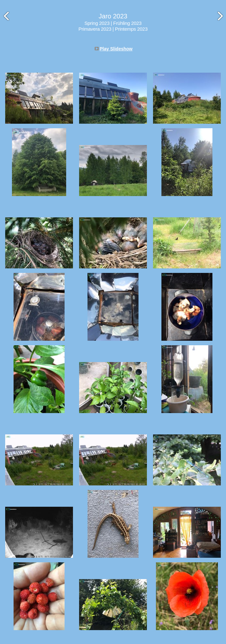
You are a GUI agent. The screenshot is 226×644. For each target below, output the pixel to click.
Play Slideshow (116, 49)
